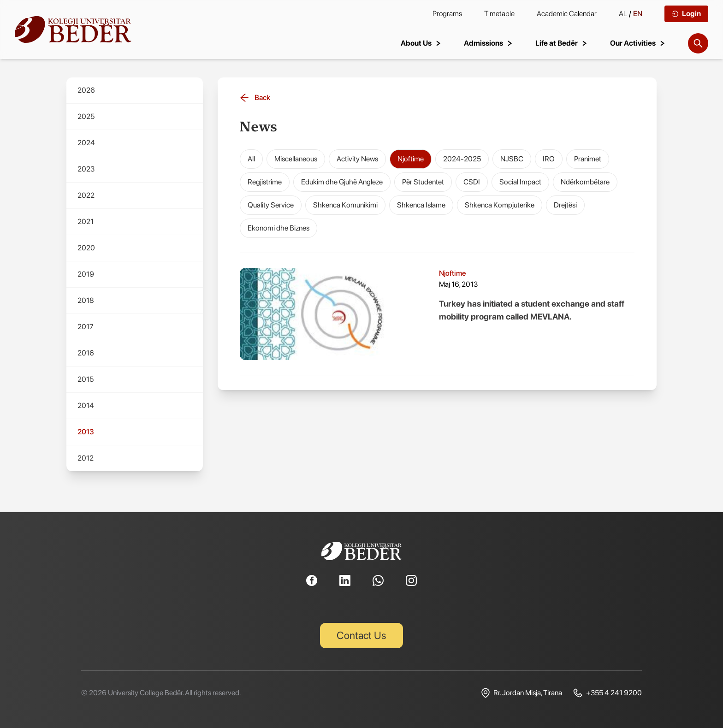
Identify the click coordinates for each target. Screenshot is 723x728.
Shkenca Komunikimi (345, 205)
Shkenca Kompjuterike (500, 205)
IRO (549, 159)
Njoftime (411, 159)
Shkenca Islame (421, 205)
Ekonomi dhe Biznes (279, 228)
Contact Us (362, 635)
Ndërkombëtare (585, 182)
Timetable (499, 14)
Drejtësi (565, 205)
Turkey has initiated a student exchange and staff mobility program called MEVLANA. (532, 310)
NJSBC (512, 159)
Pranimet (588, 159)
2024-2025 (462, 159)
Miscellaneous (296, 159)
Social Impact (520, 182)
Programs (447, 14)
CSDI (472, 182)
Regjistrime (265, 182)
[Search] (698, 43)
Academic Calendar (567, 14)
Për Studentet (423, 182)
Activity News (357, 159)
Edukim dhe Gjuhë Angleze (342, 182)
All (251, 159)
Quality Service (271, 205)
